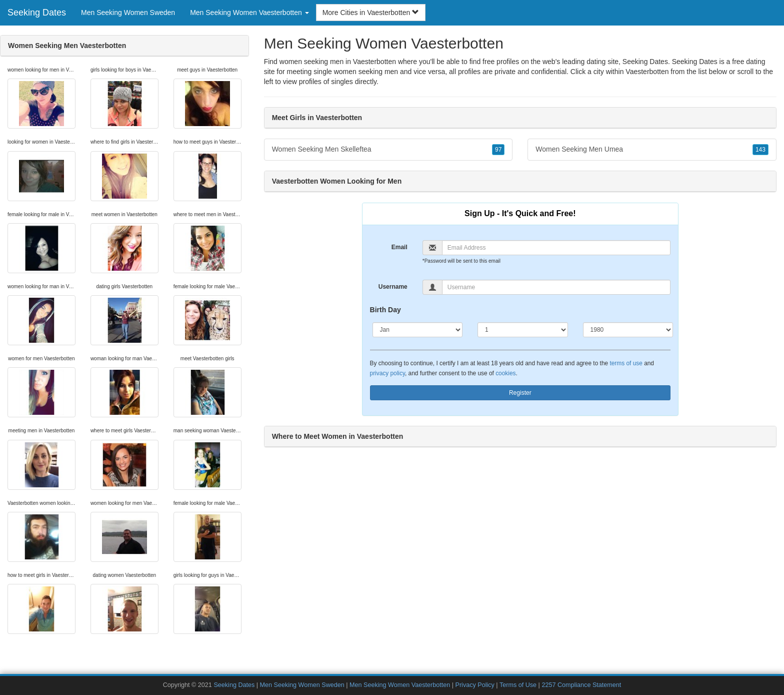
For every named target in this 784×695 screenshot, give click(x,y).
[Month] (418, 330)
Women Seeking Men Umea (652, 150)
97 (498, 150)
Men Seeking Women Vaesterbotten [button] (249, 13)
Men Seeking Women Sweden (128, 13)
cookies (505, 373)
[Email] (556, 248)
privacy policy (387, 373)
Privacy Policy (474, 685)
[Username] (556, 287)
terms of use (626, 363)
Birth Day (385, 310)
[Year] (628, 330)
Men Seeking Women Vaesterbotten (400, 685)
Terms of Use (518, 685)
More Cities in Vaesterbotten (371, 13)
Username (393, 287)
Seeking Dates (37, 13)
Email (399, 247)
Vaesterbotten (647, 72)
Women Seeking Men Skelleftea (388, 150)
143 (760, 150)
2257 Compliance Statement (581, 685)
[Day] (523, 330)
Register (520, 393)
